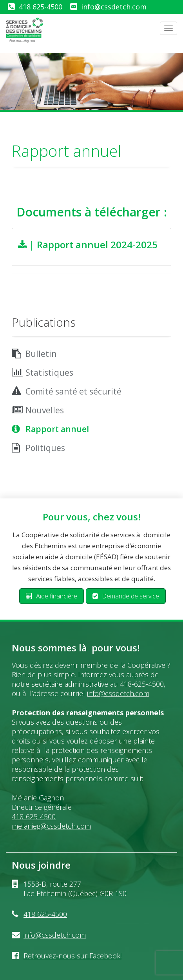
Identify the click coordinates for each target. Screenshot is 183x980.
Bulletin (41, 354)
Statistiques (49, 373)
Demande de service (126, 596)
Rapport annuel (57, 429)
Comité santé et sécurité (73, 391)
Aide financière (52, 596)
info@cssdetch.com (114, 7)
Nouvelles (45, 410)
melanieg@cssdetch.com (51, 826)
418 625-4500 (41, 7)
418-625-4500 (34, 816)
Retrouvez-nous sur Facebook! (72, 956)
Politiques (45, 448)
